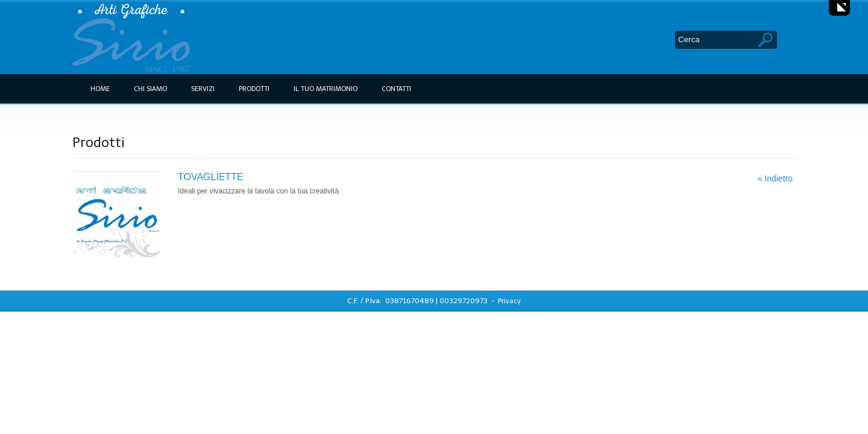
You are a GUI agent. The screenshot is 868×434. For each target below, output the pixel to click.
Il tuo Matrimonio (325, 89)
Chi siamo (150, 89)
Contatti (396, 89)
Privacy (509, 301)
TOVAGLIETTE (211, 177)
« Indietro (775, 178)
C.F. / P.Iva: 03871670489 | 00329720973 (418, 301)
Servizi (203, 89)
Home (100, 89)
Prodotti (254, 89)
